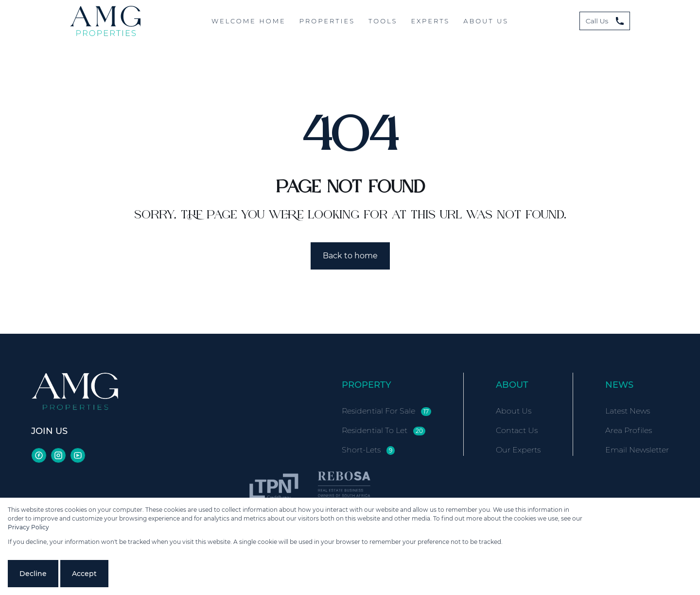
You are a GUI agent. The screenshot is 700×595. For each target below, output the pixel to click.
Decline (33, 574)
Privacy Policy (28, 527)
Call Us (605, 21)
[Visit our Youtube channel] (78, 455)
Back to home (350, 256)
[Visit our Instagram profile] (58, 455)
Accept (84, 574)
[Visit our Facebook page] (39, 455)
